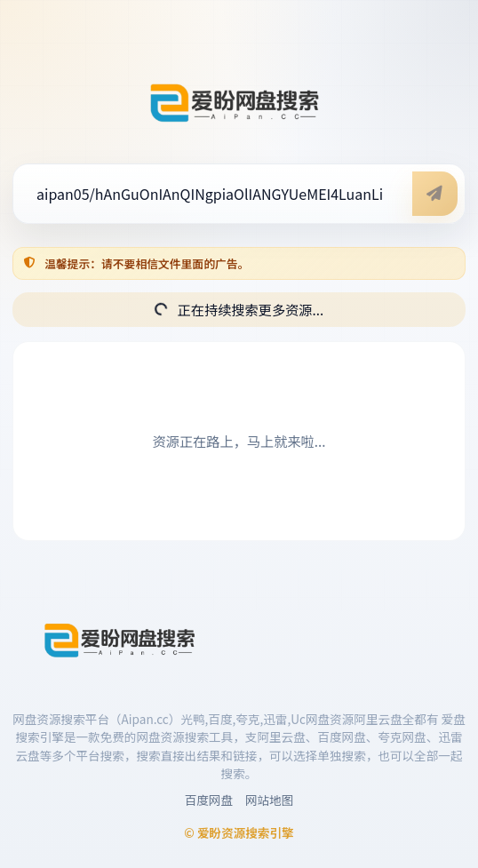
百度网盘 (209, 800)
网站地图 (269, 800)
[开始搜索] (435, 194)
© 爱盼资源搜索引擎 (239, 832)
